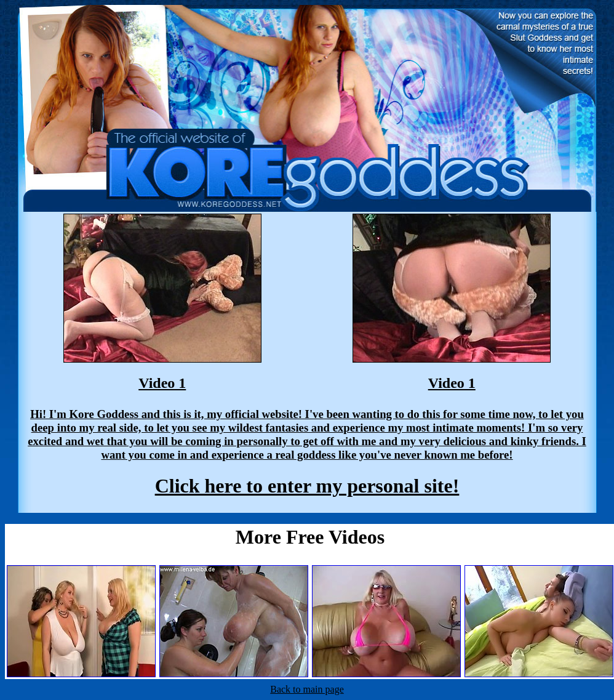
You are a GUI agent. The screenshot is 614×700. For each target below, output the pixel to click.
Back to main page (307, 689)
